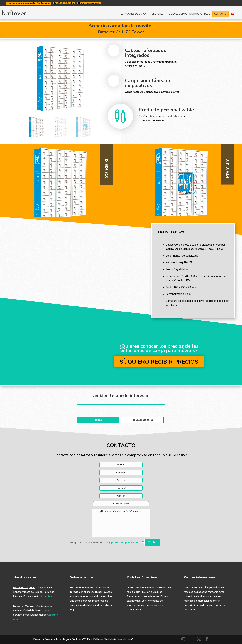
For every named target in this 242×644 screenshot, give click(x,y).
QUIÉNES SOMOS (178, 14)
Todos (98, 420)
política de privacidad (124, 543)
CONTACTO (220, 14)
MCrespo (48, 639)
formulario (47, 596)
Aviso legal (63, 639)
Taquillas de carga (142, 420)
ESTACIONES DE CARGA (134, 14)
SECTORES (158, 14)
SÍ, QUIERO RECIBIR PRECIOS (159, 362)
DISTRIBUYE (196, 14)
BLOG (207, 14)
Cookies (76, 639)
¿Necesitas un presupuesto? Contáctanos (29, 3)
